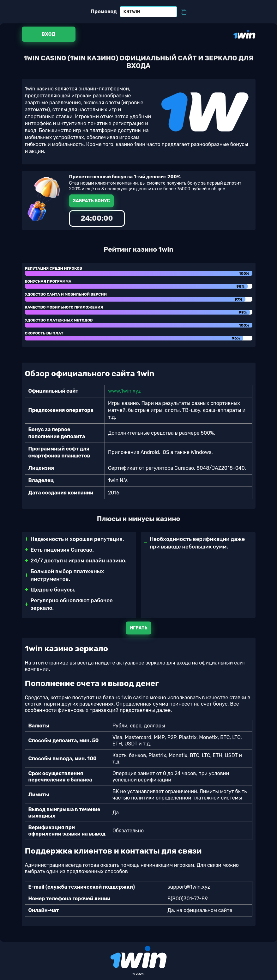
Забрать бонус (91, 201)
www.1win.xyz (124, 391)
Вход (48, 34)
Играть (138, 628)
